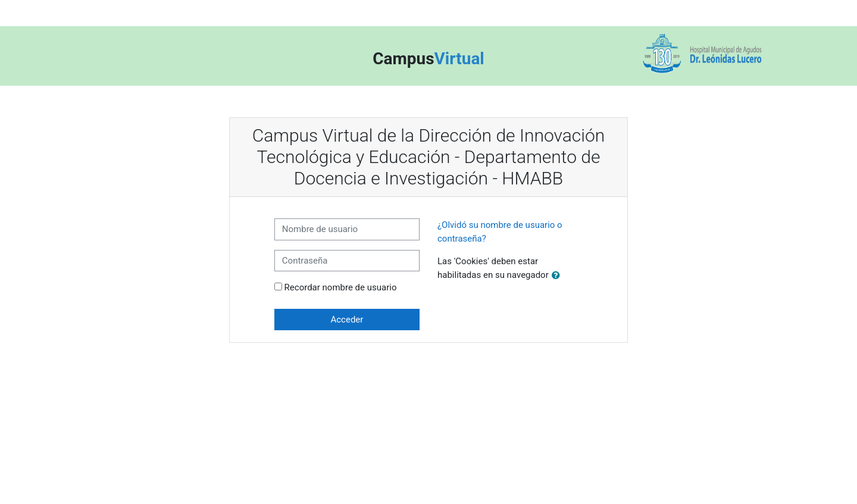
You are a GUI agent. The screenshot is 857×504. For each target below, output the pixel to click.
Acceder (347, 320)
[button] (558, 276)
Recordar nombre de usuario (341, 287)
